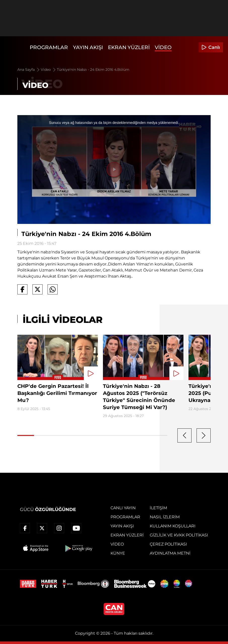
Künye (118, 553)
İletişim (158, 508)
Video (163, 47)
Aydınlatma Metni (170, 553)
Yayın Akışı (88, 47)
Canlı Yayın (123, 508)
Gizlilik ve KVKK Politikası (179, 535)
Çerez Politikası (168, 544)
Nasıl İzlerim (165, 517)
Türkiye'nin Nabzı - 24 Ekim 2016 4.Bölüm (93, 70)
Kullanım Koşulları (173, 526)
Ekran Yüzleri (129, 47)
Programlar (49, 47)
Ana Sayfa (29, 70)
